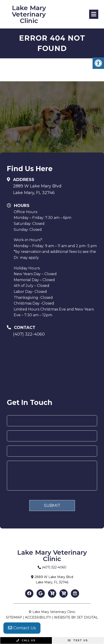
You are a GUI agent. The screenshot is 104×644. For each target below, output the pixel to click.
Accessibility (38, 617)
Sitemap (14, 617)
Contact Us (22, 628)
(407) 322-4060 (29, 334)
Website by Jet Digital (76, 617)
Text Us (78, 640)
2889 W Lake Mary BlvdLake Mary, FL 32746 (37, 189)
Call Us (26, 640)
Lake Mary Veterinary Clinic (29, 14)
